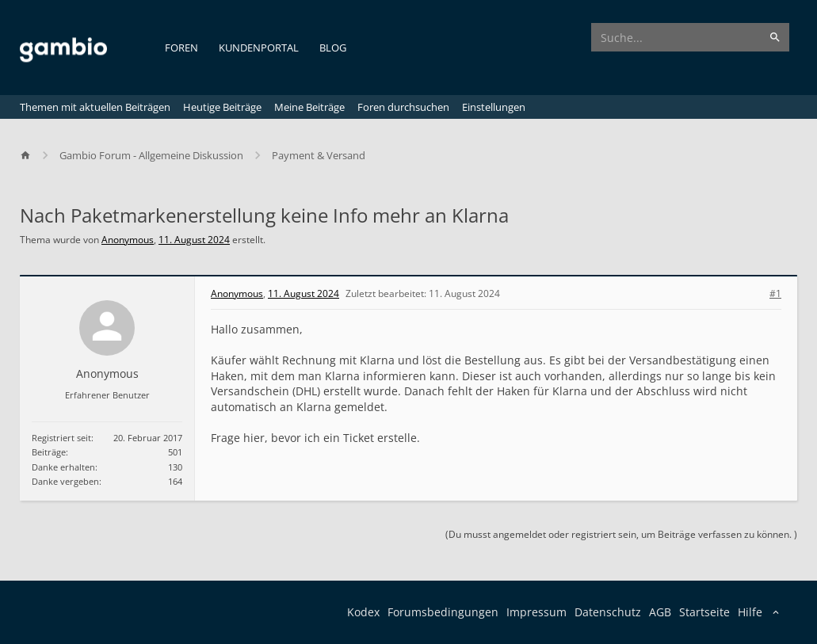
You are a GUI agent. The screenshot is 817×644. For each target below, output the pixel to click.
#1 (775, 294)
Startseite (704, 612)
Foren (181, 48)
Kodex (363, 612)
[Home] (32, 155)
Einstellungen (494, 107)
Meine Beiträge (309, 107)
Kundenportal (259, 48)
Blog (333, 48)
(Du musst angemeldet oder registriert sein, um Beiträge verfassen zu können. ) (621, 534)
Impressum (536, 612)
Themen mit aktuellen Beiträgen (95, 107)
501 (175, 452)
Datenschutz (608, 612)
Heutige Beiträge (222, 107)
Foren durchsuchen (403, 107)
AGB (660, 612)
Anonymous (128, 240)
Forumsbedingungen (443, 612)
